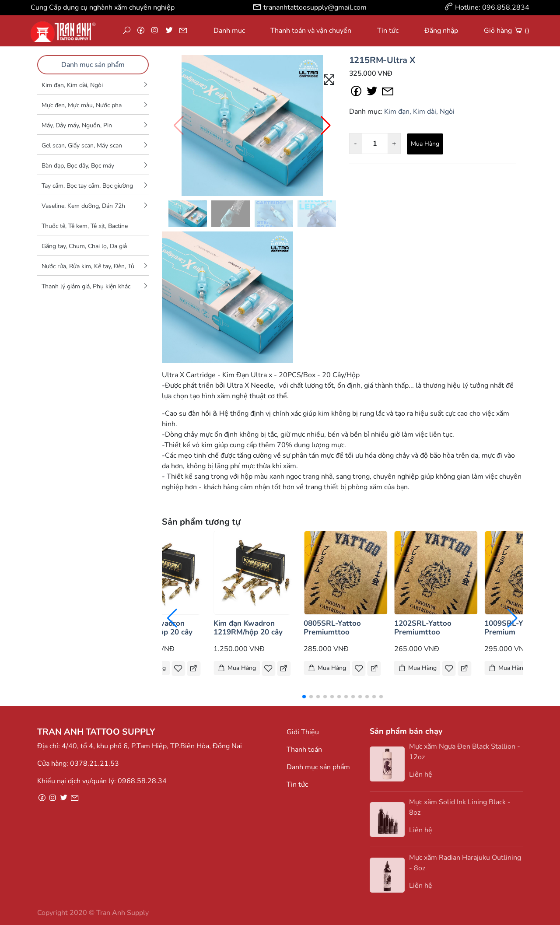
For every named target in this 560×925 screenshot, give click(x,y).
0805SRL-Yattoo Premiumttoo (332, 628)
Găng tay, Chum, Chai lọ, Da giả (84, 246)
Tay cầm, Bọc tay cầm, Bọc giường (87, 186)
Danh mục (229, 31)
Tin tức (388, 31)
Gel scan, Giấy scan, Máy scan (82, 145)
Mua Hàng (425, 144)
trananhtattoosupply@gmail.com (315, 7)
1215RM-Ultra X (382, 60)
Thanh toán (304, 750)
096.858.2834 (506, 7)
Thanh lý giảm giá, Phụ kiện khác (86, 286)
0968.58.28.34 (142, 781)
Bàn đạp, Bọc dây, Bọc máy (78, 166)
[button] (326, 126)
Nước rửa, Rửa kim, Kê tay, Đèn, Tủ (88, 266)
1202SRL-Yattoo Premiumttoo (423, 628)
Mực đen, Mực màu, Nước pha (82, 105)
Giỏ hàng (507, 31)
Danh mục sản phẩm (93, 65)
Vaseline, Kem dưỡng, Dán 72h (83, 206)
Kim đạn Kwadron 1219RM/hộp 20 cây (248, 628)
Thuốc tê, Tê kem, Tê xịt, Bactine (85, 226)
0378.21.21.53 (94, 764)
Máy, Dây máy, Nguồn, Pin (77, 125)
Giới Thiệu (303, 732)
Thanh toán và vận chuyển (311, 31)
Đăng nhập (441, 31)
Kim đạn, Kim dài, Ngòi (72, 85)
